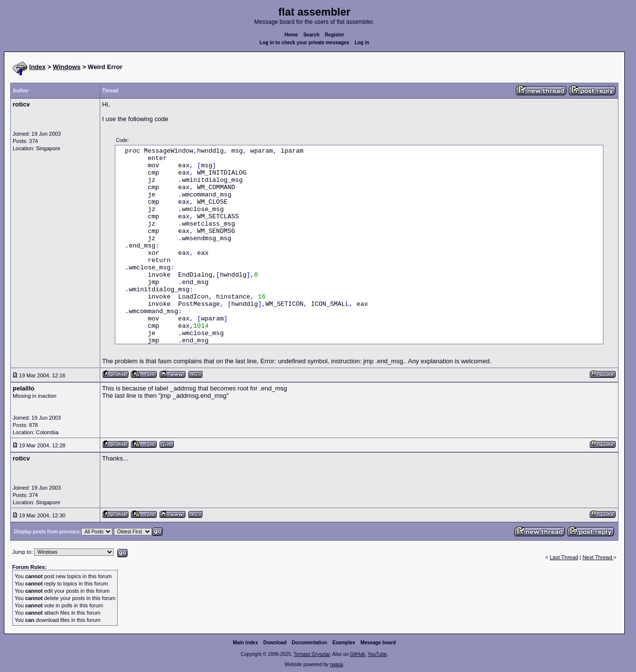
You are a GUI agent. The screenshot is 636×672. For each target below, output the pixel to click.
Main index (246, 643)
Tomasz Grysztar (311, 654)
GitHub (357, 654)
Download (275, 643)
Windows (67, 67)
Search (311, 35)
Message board (378, 643)
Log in (362, 43)
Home (291, 35)
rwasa (336, 664)
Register (334, 35)
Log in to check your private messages (304, 43)
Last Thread (564, 557)
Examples (344, 643)
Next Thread (598, 557)
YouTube (377, 654)
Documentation (310, 643)
